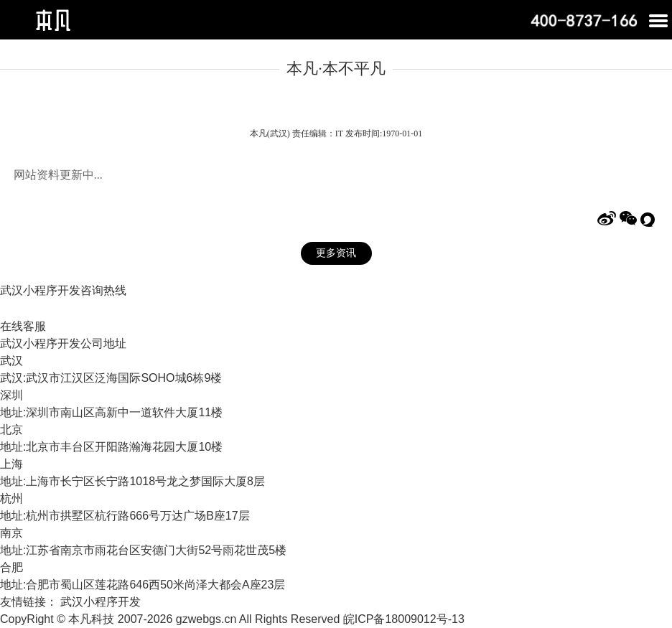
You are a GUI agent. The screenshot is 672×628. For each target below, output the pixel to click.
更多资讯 (336, 253)
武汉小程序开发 (101, 602)
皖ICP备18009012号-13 (404, 619)
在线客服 (23, 326)
